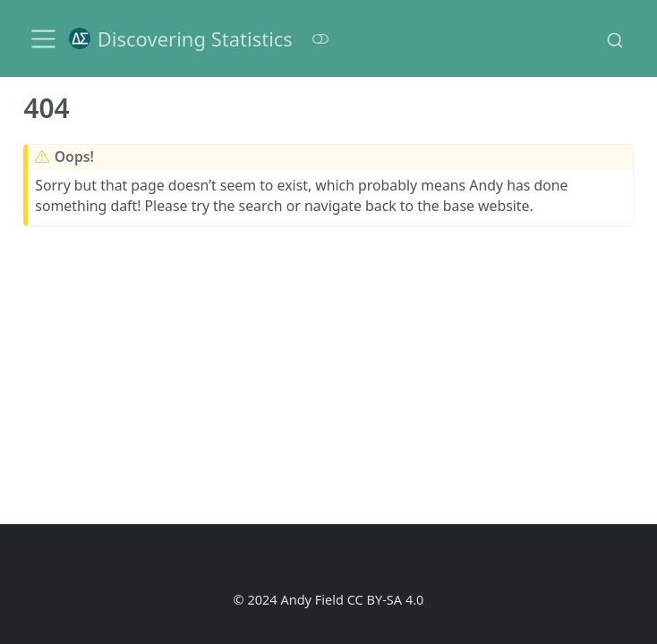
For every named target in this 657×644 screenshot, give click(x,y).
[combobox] (615, 38)
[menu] (43, 39)
